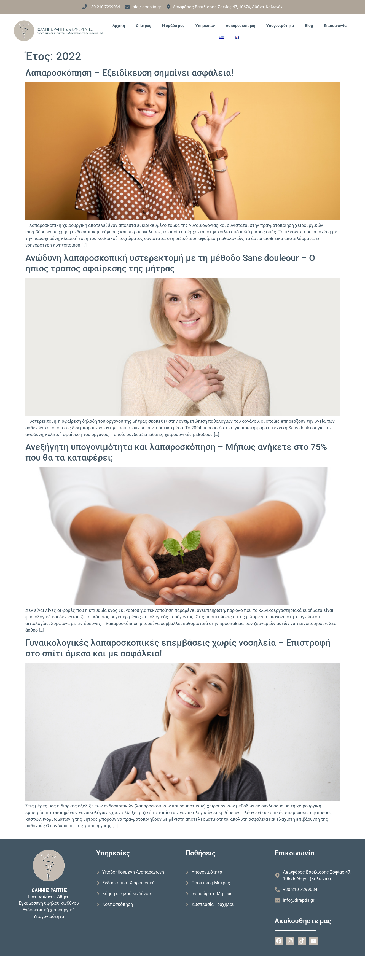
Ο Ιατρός (143, 26)
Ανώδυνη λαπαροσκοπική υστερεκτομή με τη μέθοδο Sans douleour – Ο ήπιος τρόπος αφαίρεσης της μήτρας (170, 263)
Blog (309, 26)
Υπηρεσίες (205, 26)
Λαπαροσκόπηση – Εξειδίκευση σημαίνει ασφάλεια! (129, 73)
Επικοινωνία (335, 26)
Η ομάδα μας (173, 26)
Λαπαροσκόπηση (241, 26)
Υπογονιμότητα (280, 26)
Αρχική (119, 26)
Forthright (33, 966)
